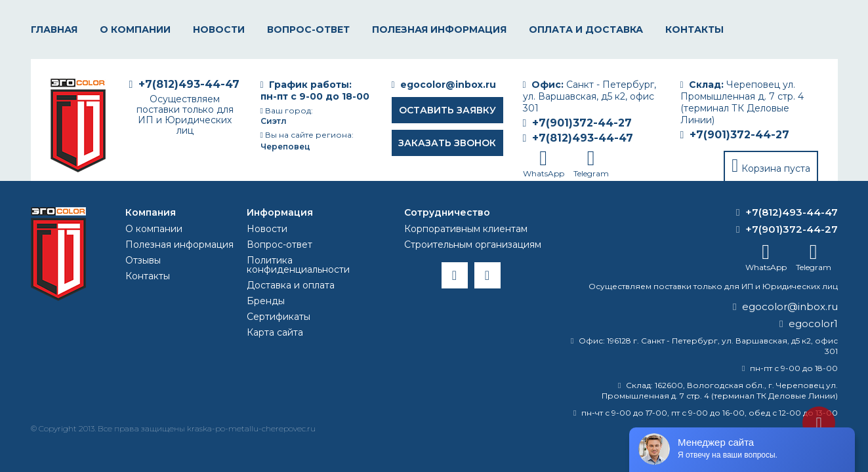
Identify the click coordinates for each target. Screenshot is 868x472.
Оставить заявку (447, 110)
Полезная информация (439, 29)
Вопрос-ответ (308, 29)
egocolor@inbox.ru (448, 85)
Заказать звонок (447, 143)
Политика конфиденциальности (298, 265)
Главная (54, 29)
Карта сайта (275, 332)
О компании (135, 29)
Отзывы (143, 260)
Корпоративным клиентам (466, 229)
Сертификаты (279, 317)
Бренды (266, 301)
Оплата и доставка (586, 29)
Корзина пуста (776, 168)
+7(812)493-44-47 (583, 138)
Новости (219, 29)
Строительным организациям (473, 245)
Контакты (694, 29)
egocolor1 (813, 324)
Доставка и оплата (291, 285)
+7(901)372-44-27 (739, 135)
